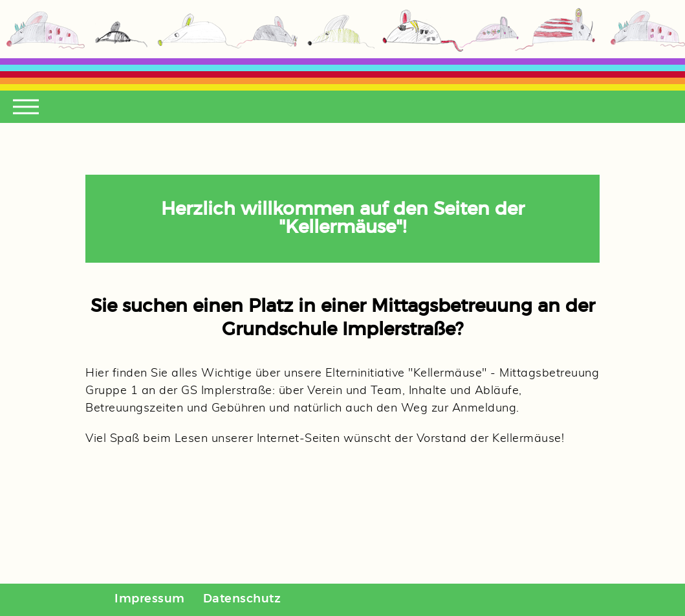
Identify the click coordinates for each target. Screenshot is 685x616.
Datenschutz (242, 599)
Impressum (150, 599)
